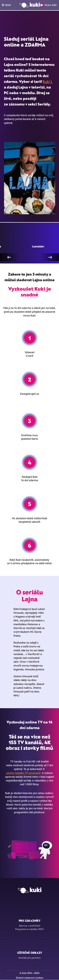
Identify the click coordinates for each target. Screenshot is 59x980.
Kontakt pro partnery (30, 958)
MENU (6, 5)
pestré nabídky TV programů (23, 773)
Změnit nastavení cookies (30, 978)
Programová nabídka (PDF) (29, 929)
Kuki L (48, 81)
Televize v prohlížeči (30, 926)
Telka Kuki (48, 5)
